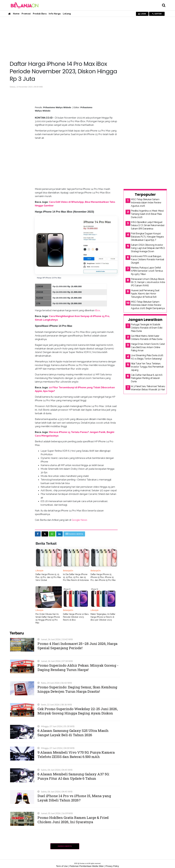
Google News (79, 520)
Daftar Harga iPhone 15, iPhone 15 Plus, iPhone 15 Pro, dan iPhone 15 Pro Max (103, 577)
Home (16, 14)
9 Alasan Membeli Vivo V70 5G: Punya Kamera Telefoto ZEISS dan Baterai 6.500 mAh (76, 754)
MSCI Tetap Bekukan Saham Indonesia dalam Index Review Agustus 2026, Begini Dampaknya (148, 305)
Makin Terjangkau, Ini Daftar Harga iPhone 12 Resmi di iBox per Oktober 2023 (103, 617)
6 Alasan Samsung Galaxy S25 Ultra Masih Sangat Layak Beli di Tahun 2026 (73, 733)
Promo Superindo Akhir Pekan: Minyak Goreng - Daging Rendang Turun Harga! (78, 667)
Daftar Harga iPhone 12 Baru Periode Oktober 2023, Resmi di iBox (76, 617)
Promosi (26, 14)
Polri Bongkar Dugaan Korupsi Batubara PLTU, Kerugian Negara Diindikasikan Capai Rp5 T (147, 237)
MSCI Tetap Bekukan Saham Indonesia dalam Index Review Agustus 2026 (146, 203)
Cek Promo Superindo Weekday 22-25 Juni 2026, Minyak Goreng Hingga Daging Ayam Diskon (78, 711)
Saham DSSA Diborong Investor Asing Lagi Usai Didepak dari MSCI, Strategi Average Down (148, 248)
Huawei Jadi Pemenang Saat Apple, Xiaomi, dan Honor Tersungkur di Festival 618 (145, 294)
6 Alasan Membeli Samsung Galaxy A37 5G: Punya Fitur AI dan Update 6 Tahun (73, 776)
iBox (98, 310)
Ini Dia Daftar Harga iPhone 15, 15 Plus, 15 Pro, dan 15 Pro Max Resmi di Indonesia (76, 577)
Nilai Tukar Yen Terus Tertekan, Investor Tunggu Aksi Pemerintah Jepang (147, 367)
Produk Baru (40, 14)
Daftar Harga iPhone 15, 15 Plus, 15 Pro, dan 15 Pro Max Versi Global (48, 577)
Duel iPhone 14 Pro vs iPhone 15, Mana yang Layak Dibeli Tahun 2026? (74, 798)
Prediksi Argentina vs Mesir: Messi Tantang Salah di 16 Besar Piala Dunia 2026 (147, 214)
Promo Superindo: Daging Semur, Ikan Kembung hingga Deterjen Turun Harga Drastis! (77, 689)
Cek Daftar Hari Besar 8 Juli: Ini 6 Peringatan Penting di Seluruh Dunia (147, 378)
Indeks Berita (65, 846)
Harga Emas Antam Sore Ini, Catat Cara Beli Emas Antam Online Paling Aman (148, 347)
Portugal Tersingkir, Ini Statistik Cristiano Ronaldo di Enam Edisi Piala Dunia (147, 328)
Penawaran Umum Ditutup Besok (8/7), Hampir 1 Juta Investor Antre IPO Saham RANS (148, 282)
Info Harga (55, 14)
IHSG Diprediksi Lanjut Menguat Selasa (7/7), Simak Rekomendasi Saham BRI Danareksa (148, 225)
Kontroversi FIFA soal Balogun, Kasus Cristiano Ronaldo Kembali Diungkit (147, 260)
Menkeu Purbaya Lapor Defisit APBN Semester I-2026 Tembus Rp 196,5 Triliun (147, 271)
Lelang (67, 14)
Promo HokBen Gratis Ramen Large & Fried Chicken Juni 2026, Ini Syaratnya (73, 820)
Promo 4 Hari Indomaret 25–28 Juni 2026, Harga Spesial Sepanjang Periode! (77, 646)
